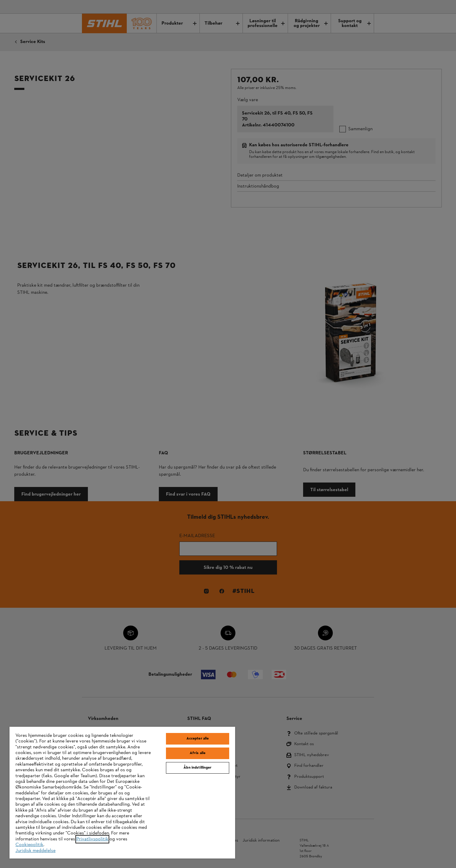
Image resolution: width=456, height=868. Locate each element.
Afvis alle (198, 753)
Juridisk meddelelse (35, 851)
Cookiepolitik (29, 845)
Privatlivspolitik (92, 839)
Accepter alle (198, 739)
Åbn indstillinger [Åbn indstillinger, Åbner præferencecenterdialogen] (197, 768)
